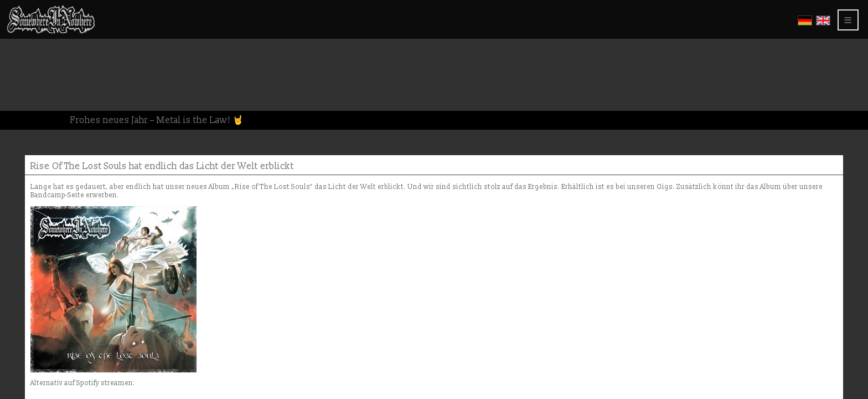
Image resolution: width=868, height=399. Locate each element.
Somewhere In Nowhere (63, 33)
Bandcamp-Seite (425, 93)
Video (23, 61)
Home (23, 24)
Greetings (33, 80)
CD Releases (36, 42)
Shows (25, 71)
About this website (50, 99)
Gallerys (31, 52)
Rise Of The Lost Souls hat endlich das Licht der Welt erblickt (329, 62)
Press (22, 89)
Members (30, 118)
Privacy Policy (45, 108)
